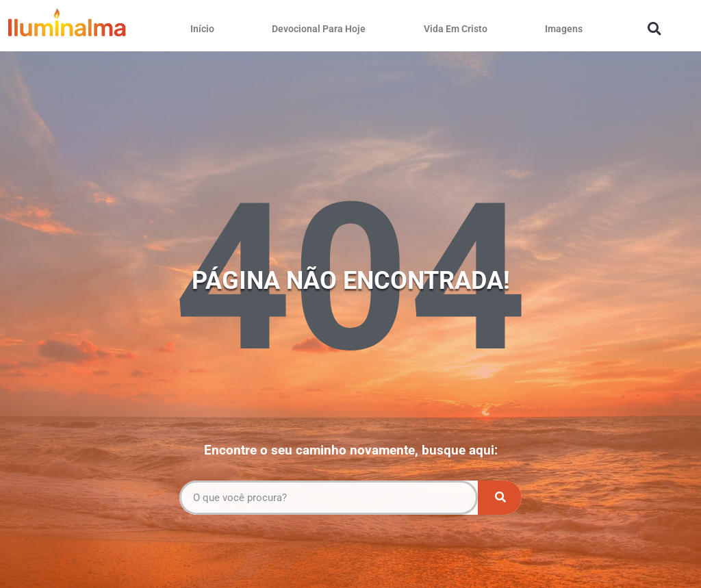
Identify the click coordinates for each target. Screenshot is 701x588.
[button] (654, 28)
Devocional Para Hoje (319, 29)
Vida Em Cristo (456, 29)
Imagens (564, 29)
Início (202, 29)
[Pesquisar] (500, 498)
